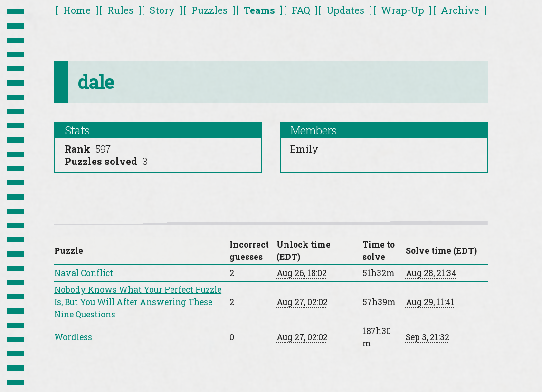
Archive (460, 10)
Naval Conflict (84, 273)
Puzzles (209, 10)
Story (162, 10)
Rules (120, 10)
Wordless (73, 337)
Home (77, 10)
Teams (259, 10)
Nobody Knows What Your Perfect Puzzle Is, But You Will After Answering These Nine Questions (138, 302)
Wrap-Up (403, 10)
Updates (345, 10)
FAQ (301, 10)
